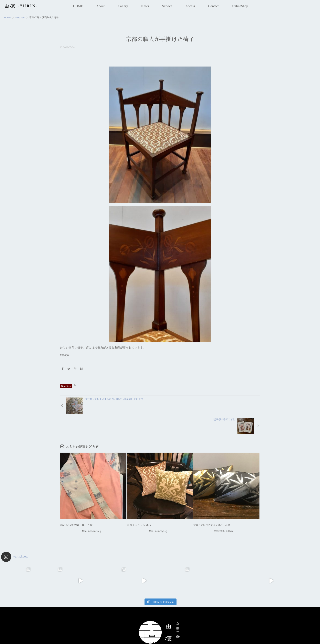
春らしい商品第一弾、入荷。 (76, 504)
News (145, 8)
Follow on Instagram (160, 581)
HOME (78, 8)
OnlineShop (240, 8)
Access (190, 8)
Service (167, 8)
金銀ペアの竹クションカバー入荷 (212, 504)
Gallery (123, 8)
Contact (213, 8)
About (100, 8)
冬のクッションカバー (139, 504)
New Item (66, 386)
